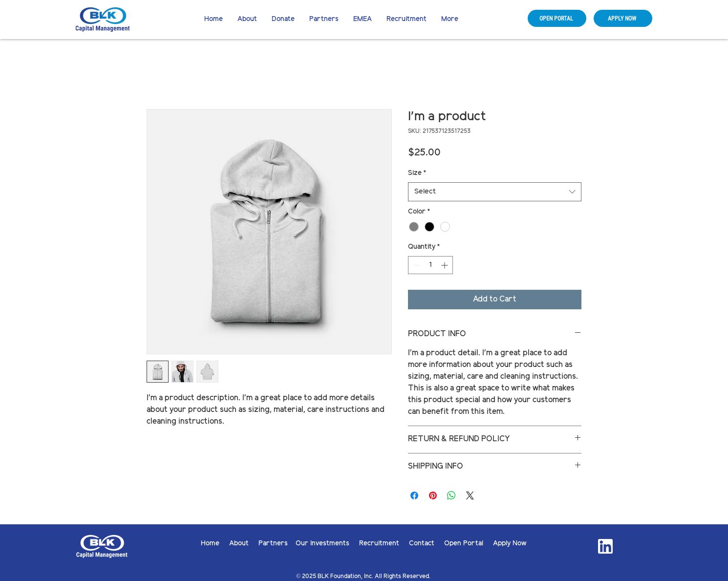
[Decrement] (416, 265)
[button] (283, 20)
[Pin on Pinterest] (433, 495)
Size (417, 173)
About (244, 544)
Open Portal (469, 544)
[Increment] (445, 265)
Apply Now (510, 544)
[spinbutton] (430, 265)
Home (215, 544)
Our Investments (327, 544)
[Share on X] (470, 495)
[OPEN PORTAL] (557, 18)
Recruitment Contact (402, 544)
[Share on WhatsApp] (451, 495)
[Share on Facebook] (414, 495)
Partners (273, 544)
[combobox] (495, 192)
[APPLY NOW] (623, 18)
